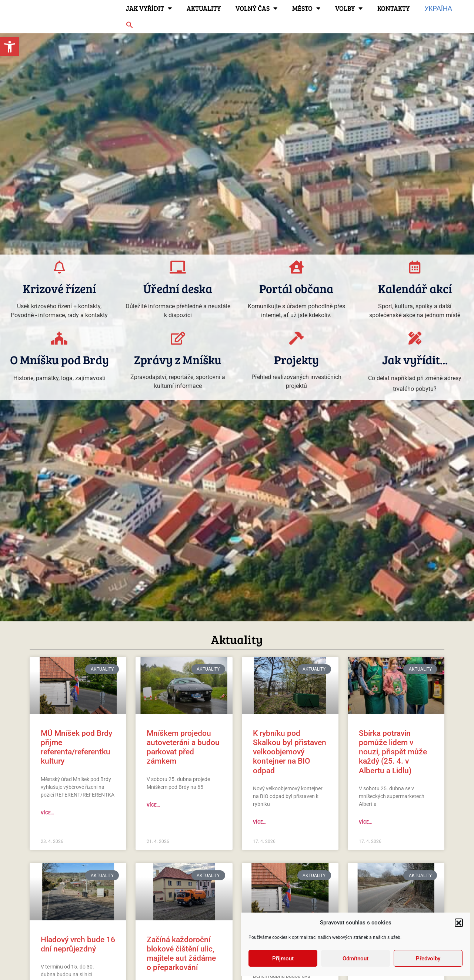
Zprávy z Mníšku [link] (178, 360)
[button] (459, 923)
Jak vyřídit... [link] (415, 360)
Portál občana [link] (296, 288)
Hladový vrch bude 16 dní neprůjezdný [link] (78, 944)
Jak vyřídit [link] (149, 8)
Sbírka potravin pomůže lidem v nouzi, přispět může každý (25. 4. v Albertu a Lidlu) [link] (393, 752)
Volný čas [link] (256, 8)
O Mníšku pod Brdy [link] (59, 360)
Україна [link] (438, 8)
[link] (10, 47)
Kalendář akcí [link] (415, 288)
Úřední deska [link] (178, 288)
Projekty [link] (296, 360)
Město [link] (306, 8)
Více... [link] (47, 813)
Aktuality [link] (204, 8)
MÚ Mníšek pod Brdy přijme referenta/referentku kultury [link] (76, 747)
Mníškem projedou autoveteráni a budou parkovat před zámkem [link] (183, 747)
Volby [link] (349, 8)
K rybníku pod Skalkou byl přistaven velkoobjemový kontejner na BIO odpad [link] (290, 752)
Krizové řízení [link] (59, 288)
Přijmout (283, 959)
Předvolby (428, 959)
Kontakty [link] (393, 8)
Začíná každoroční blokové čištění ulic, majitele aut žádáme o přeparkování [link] (181, 954)
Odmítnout (355, 959)
